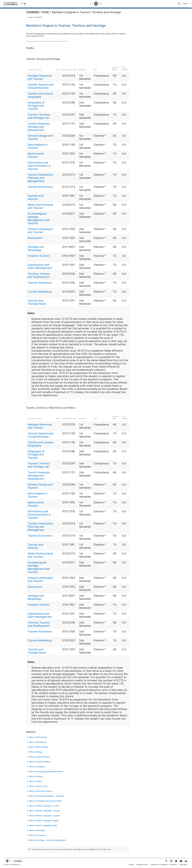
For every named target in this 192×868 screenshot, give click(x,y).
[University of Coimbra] (11, 4)
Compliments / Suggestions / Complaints (164, 865)
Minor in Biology (36, 752)
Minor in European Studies (40, 762)
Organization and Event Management (40, 266)
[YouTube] (181, 861)
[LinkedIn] (186, 861)
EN (25, 4)
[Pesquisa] (179, 4)
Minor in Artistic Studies (39, 747)
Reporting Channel (142, 865)
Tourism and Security (36, 197)
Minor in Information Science (41, 791)
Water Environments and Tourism (40, 206)
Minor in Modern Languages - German (45, 811)
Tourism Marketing (40, 292)
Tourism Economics (40, 187)
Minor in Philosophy (37, 830)
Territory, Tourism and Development (39, 275)
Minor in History (36, 781)
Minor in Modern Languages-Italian (43, 825)
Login (185, 4)
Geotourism (35, 238)
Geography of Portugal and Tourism (36, 106)
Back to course (34, 17)
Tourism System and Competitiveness (41, 86)
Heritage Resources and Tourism (40, 77)
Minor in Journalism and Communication (45, 801)
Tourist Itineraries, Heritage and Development (39, 127)
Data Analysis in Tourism (38, 146)
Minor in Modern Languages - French (44, 806)
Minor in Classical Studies (39, 757)
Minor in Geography (37, 767)
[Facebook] (166, 861)
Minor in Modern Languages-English (44, 821)
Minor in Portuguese (37, 835)
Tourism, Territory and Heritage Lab (39, 116)
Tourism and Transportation (37, 302)
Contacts (131, 865)
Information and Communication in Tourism (39, 166)
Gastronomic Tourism (36, 155)
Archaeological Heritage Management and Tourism (39, 218)
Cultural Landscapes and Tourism (40, 231)
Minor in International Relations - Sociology (47, 796)
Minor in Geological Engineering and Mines (46, 772)
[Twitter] (176, 861)
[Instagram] (171, 861)
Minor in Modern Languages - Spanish (45, 816)
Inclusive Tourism (39, 256)
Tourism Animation (40, 283)
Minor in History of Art (38, 786)
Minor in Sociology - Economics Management (48, 840)
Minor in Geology (36, 776)
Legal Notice (183, 865)
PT (22, 4)
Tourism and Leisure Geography (40, 95)
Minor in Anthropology (38, 737)
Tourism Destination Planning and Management (40, 178)
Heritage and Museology (36, 248)
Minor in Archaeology (38, 742)
